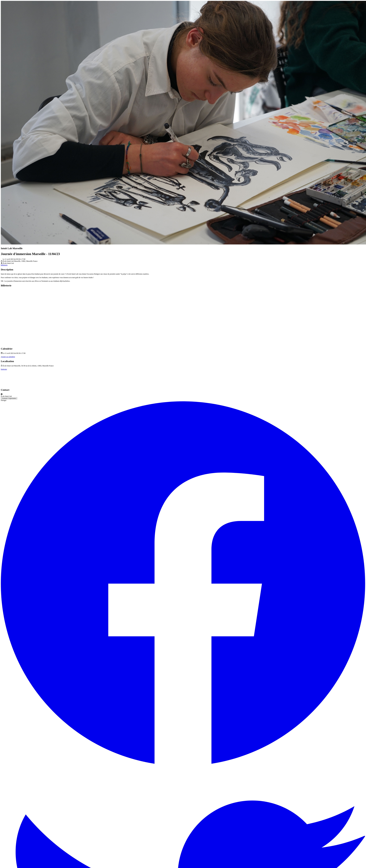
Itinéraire (4, 369)
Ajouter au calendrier (8, 357)
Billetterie (4, 265)
